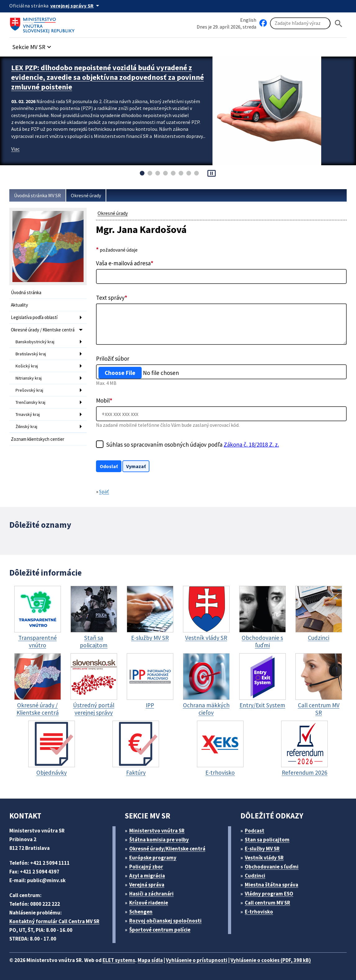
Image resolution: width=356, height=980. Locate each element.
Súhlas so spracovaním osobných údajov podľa (193, 444)
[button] (33, 45)
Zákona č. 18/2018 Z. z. (251, 444)
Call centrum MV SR (267, 903)
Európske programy (153, 858)
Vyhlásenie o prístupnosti (197, 960)
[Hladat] (339, 23)
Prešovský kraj (29, 390)
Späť (104, 491)
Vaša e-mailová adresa (125, 263)
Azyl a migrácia (147, 876)
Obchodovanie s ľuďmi (272, 867)
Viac (15, 149)
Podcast (255, 831)
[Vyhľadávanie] (300, 23)
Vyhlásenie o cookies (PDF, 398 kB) (271, 960)
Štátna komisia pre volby (159, 840)
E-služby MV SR (262, 849)
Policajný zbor (146, 867)
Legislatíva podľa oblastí (34, 317)
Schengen (141, 912)
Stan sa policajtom (267, 840)
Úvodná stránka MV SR (37, 195)
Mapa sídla (150, 960)
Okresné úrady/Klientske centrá (167, 849)
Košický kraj (27, 366)
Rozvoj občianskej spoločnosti (165, 921)
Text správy (112, 298)
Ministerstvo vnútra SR (157, 831)
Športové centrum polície (160, 930)
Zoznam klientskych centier (38, 439)
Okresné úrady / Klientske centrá (43, 330)
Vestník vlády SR (264, 858)
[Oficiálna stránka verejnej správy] (76, 6)
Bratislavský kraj (31, 354)
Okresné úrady (86, 195)
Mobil (104, 400)
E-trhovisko (259, 912)
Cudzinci (255, 876)
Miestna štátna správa (272, 885)
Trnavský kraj (28, 414)
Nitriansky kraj (29, 378)
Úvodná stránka (26, 292)
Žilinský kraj (26, 426)
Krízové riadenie (149, 903)
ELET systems (119, 960)
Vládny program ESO (269, 894)
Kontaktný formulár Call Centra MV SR (54, 921)
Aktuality (19, 305)
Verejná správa (147, 885)
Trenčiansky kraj (30, 402)
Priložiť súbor (113, 358)
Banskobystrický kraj (35, 342)
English (248, 20)
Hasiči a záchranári (151, 894)
